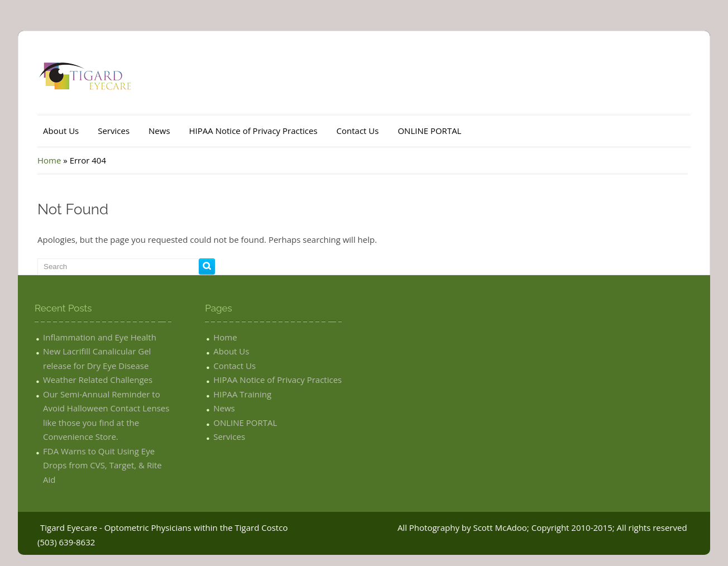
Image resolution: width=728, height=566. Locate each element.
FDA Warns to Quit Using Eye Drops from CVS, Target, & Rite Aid (102, 465)
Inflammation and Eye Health (100, 337)
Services (114, 131)
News (159, 131)
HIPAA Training (242, 394)
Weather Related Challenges (98, 380)
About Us (61, 131)
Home (49, 160)
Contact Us (358, 131)
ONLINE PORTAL (429, 131)
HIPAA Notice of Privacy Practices (253, 131)
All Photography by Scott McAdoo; (463, 527)
